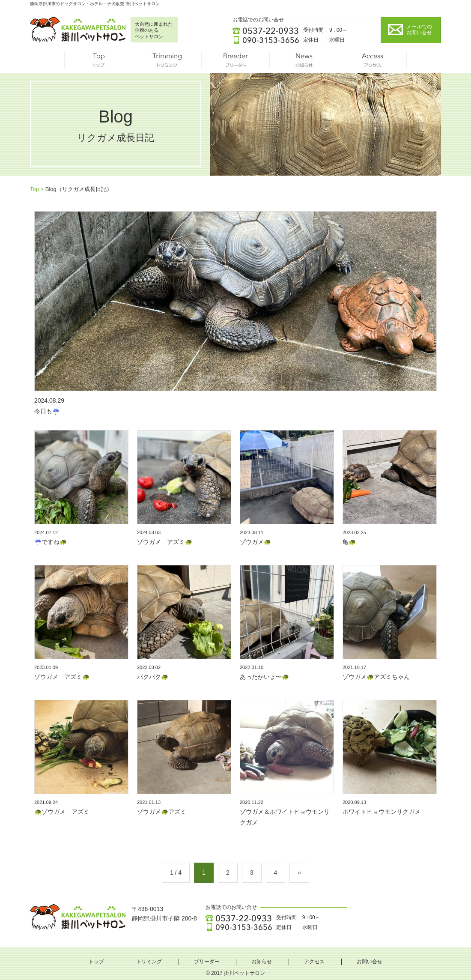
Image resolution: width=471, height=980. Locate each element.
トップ (98, 62)
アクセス (373, 62)
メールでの (419, 30)
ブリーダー (235, 62)
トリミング (167, 62)
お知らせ (304, 62)
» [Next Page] (299, 872)
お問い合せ (370, 962)
